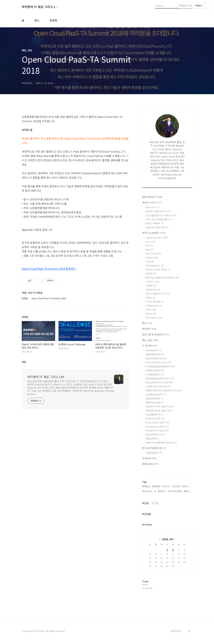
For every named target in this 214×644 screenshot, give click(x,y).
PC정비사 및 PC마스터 (158, 386)
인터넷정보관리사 (157, 358)
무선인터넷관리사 (155, 435)
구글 (150, 262)
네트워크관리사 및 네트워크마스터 (164, 390)
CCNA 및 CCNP (155, 419)
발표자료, (156, 486)
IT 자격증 (150, 346)
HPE (149, 246)
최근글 (145, 503)
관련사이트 (176, 631)
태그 (37, 20)
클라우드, (162, 491)
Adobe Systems (157, 238)
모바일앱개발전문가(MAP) (160, 378)
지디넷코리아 (154, 306)
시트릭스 (153, 282)
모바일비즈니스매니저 (157, 431)
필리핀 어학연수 (155, 223)
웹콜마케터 (152, 439)
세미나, (186, 486)
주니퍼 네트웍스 (155, 302)
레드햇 (151, 274)
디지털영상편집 (155, 374)
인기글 (155, 503)
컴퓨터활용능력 (155, 354)
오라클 (151, 286)
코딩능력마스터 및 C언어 (159, 382)
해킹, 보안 (150, 340)
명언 (147, 323)
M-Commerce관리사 (157, 427)
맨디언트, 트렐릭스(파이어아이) (162, 278)
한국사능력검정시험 (154, 448)
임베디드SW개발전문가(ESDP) (161, 443)
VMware (152, 258)
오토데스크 (153, 290)
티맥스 (151, 310)
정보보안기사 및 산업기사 (159, 410)
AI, (155, 491)
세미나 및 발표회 (154, 233)
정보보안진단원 (154, 402)
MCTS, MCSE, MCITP (158, 423)
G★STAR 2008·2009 (157, 227)
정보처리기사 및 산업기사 (160, 406)
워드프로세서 (154, 350)
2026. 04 (167, 539)
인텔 (151, 298)
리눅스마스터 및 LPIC (158, 362)
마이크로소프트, (175, 491)
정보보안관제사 (154, 398)
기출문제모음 (154, 453)
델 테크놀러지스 (155, 266)
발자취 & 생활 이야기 (158, 211)
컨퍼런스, (146, 486)
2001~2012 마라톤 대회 (159, 219)
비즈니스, (167, 486)
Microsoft (153, 254)
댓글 (24, 362)
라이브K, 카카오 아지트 (158, 270)
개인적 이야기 (152, 203)
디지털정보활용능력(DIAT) (160, 366)
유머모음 (149, 458)
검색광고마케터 (155, 370)
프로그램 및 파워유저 (156, 334)
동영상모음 (150, 464)
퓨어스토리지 (154, 318)
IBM (150, 250)
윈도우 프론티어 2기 (158, 294)
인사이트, (177, 486)
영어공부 (149, 329)
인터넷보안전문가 (156, 394)
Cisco (151, 242)
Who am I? (152, 207)
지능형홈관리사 (154, 415)
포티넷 (151, 314)
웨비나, (187, 491)
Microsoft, (147, 491)
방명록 (53, 20)
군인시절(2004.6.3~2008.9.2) (161, 215)
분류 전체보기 (152, 197)
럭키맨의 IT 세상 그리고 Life (40, 7)
